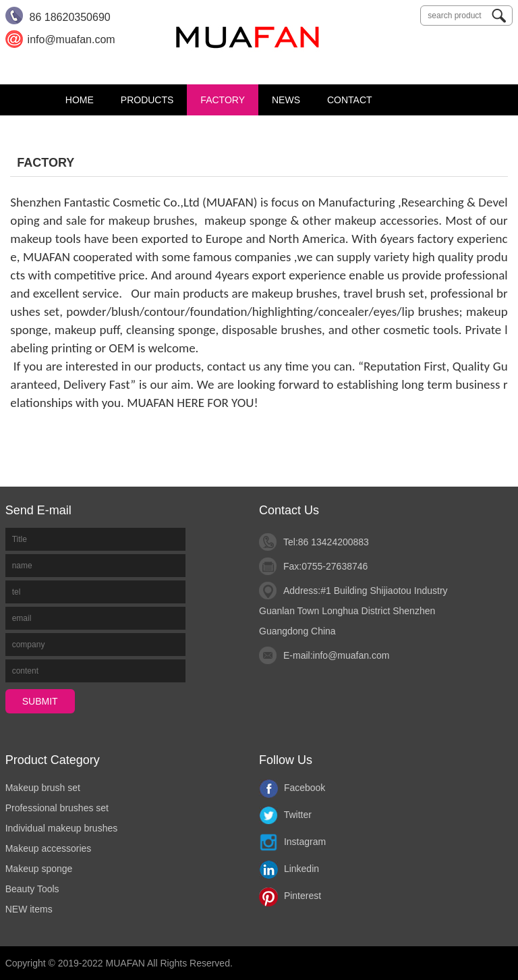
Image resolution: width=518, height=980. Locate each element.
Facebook (292, 788)
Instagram (292, 842)
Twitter (285, 815)
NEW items (29, 909)
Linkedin (289, 869)
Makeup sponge (39, 869)
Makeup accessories (49, 848)
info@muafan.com (351, 655)
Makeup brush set (43, 788)
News (286, 100)
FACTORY (223, 100)
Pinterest (290, 896)
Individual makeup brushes (62, 828)
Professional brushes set (57, 808)
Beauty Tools (32, 889)
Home (80, 100)
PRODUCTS (147, 100)
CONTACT (350, 100)
